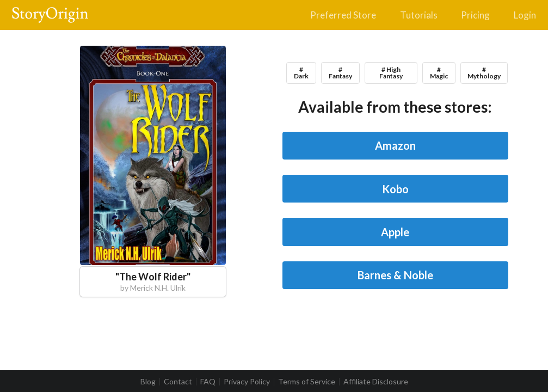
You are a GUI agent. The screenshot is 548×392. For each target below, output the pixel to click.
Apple (395, 232)
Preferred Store (343, 15)
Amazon (395, 145)
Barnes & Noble (395, 275)
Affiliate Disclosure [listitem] (376, 382)
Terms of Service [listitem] (307, 382)
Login (525, 15)
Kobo (395, 189)
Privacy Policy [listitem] (247, 382)
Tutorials (419, 15)
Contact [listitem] (178, 382)
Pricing (475, 15)
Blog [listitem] (148, 382)
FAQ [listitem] (208, 382)
